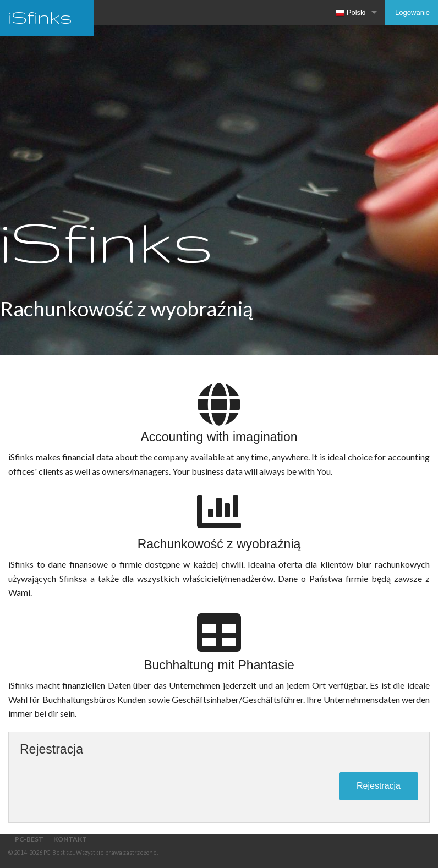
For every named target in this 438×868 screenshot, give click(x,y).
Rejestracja (379, 786)
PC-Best (29, 839)
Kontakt (70, 839)
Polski (351, 13)
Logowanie (412, 12)
